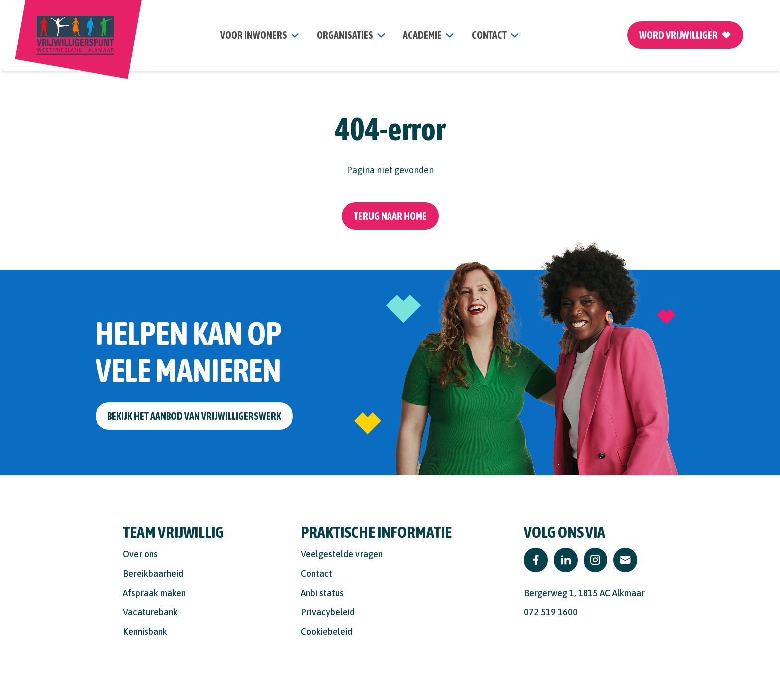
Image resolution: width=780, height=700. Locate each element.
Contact (317, 573)
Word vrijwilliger (685, 35)
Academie (422, 35)
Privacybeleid (328, 612)
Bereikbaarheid (153, 573)
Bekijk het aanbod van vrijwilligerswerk (194, 416)
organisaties (345, 35)
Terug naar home (390, 216)
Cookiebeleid (327, 632)
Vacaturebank (150, 612)
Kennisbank (145, 632)
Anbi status (322, 593)
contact (489, 35)
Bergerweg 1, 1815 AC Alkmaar (584, 593)
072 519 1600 (551, 612)
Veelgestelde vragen (342, 554)
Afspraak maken (154, 593)
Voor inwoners (254, 35)
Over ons (140, 554)
